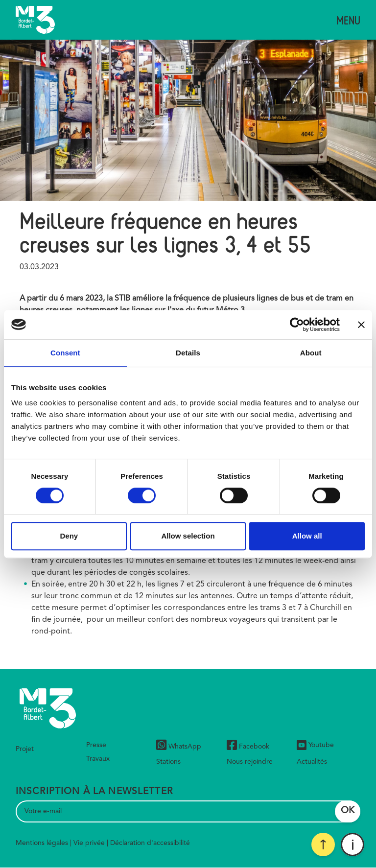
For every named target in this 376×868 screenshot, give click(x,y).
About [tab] (311, 353)
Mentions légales (42, 843)
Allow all (307, 536)
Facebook (248, 746)
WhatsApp (179, 746)
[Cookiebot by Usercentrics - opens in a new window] (297, 325)
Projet (25, 749)
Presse (96, 745)
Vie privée (89, 843)
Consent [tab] (65, 353)
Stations (168, 762)
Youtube (315, 745)
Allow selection (188, 536)
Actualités (312, 762)
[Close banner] (361, 325)
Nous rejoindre (250, 762)
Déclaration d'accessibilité (150, 843)
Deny (69, 536)
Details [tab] (188, 353)
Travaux (98, 759)
